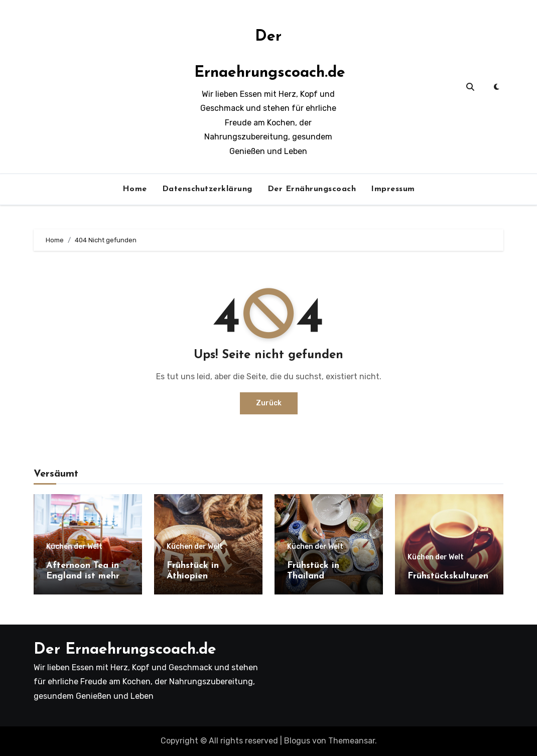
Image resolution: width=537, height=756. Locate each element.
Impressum (393, 189)
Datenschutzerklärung (207, 189)
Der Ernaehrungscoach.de (125, 650)
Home (135, 189)
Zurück (269, 403)
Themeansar (352, 741)
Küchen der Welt (74, 547)
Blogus (297, 741)
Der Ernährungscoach (312, 189)
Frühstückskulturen (448, 576)
